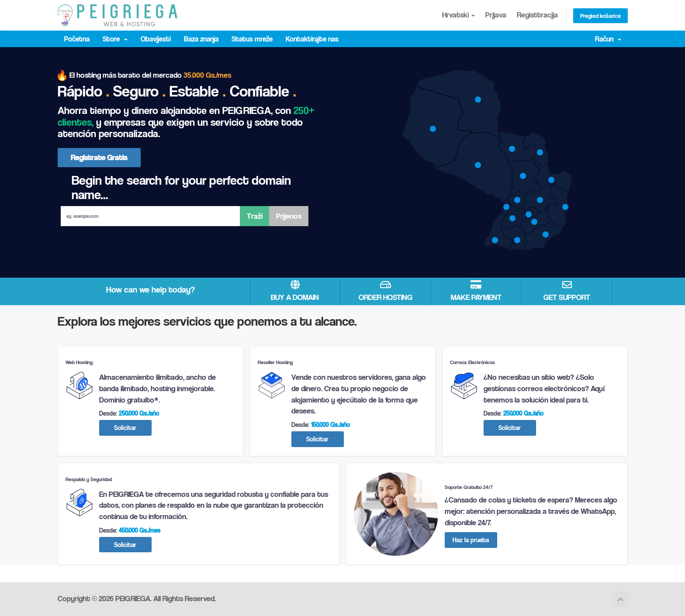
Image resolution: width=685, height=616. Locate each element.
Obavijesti (156, 39)
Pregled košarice (600, 15)
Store (115, 39)
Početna (77, 39)
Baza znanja (201, 39)
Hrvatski (458, 15)
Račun (608, 39)
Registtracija (537, 15)
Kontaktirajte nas (312, 39)
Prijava (496, 15)
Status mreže (252, 39)
